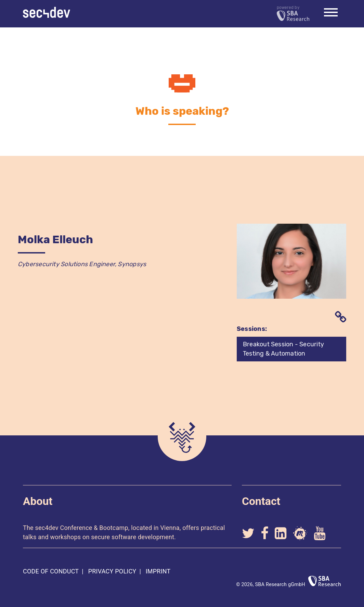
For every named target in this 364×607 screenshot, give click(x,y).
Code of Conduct (51, 571)
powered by (293, 13)
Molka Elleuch (55, 239)
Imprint (158, 571)
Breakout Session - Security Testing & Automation (283, 349)
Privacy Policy (112, 571)
